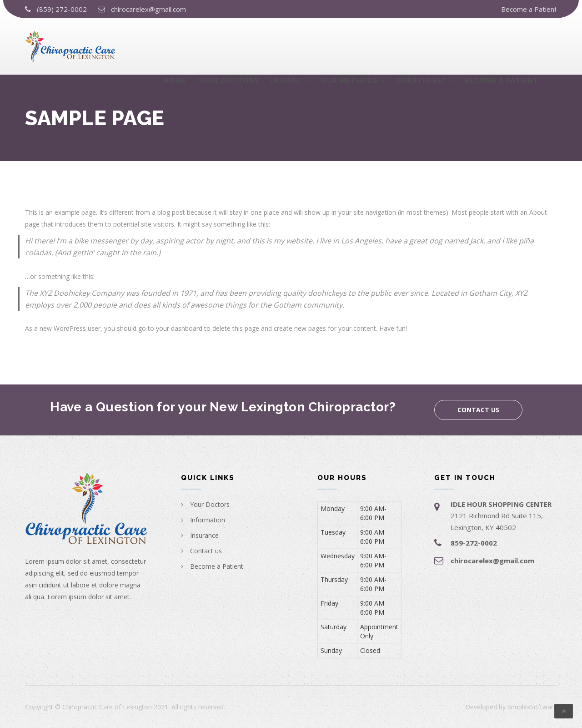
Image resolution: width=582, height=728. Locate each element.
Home (175, 44)
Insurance (204, 535)
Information (208, 520)
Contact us (478, 410)
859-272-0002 (474, 543)
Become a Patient (529, 9)
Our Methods (349, 44)
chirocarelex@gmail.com (148, 9)
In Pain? (287, 44)
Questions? (421, 44)
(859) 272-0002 (62, 9)
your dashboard (179, 328)
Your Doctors (228, 44)
